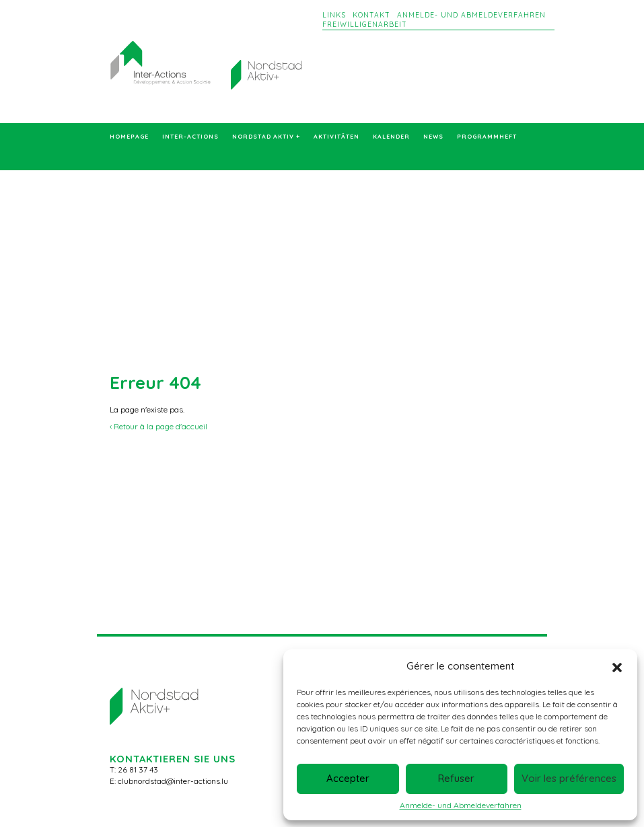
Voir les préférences (569, 778)
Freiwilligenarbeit (365, 25)
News (433, 137)
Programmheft (487, 137)
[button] (617, 666)
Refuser (456, 778)
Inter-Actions (190, 137)
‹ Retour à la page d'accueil (158, 426)
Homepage (129, 137)
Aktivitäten (336, 137)
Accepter (348, 778)
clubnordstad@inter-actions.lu (173, 781)
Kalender (391, 137)
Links (334, 15)
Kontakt (371, 15)
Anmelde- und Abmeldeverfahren (461, 805)
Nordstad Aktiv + (266, 137)
